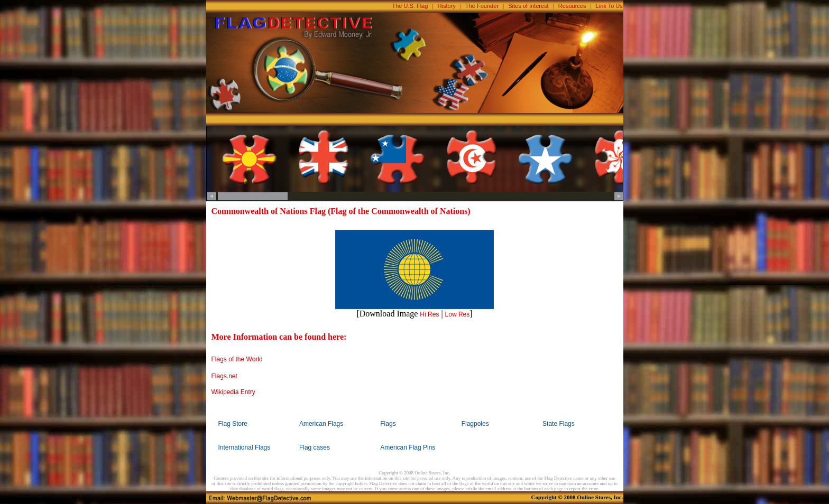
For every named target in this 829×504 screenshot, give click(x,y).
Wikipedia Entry (233, 392)
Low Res (458, 314)
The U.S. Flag (410, 6)
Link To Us (609, 6)
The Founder (482, 6)
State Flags (559, 424)
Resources (572, 6)
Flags (388, 424)
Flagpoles (475, 424)
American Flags (321, 424)
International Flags (245, 447)
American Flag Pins (408, 447)
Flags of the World (237, 359)
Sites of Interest (528, 6)
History (447, 6)
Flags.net (224, 376)
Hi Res (429, 314)
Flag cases (315, 447)
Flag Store (233, 424)
